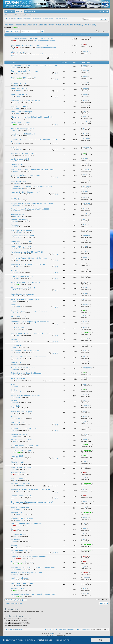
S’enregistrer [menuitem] (107, 12)
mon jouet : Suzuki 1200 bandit (23, 134)
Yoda (17, 266)
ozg (84, 400)
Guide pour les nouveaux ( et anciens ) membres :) (31, 45)
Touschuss (16, 183)
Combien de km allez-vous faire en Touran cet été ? (31, 490)
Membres (31, 12)
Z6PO (84, 467)
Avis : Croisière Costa (19, 316)
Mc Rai (85, 159)
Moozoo (15, 504)
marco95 (16, 436)
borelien (18, 103)
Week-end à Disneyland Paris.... (23, 77)
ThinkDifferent (87, 333)
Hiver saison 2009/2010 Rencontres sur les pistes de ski (33, 170)
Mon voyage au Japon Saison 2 (23, 247)
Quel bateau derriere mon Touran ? (25, 445)
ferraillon (85, 258)
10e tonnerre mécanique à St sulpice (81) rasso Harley (32, 117)
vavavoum (16, 130)
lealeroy (85, 77)
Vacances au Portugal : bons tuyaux (25, 299)
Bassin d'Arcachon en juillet (22, 411)
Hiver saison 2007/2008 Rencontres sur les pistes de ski (33, 333)
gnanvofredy (86, 38)
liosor (17, 413)
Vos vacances (16, 270)
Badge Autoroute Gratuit (21, 122)
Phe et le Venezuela (19, 478)
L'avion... (15, 339)
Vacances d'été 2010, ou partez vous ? (26, 175)
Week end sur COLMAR (20, 507)
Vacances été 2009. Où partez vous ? (25, 192)
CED (84, 539)
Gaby (15, 40)
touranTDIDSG (18, 79)
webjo (17, 177)
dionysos (16, 194)
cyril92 (18, 73)
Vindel (18, 285)
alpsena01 (16, 403)
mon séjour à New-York (20, 88)
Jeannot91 (86, 339)
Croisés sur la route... (19, 473)
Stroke (15, 301)
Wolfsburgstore (17, 211)
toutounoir (18, 91)
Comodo (16, 222)
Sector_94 (16, 591)
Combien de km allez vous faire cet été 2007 (28, 264)
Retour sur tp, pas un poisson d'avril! (26, 101)
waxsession (86, 304)
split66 (15, 580)
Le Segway (15, 545)
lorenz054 (16, 54)
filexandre (85, 518)
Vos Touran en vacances (21, 484)
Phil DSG (18, 232)
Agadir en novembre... (20, 95)
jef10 (17, 47)
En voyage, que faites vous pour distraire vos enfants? (32, 502)
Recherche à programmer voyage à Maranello (29, 311)
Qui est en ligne (11, 609)
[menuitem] (92, 12)
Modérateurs (16, 27)
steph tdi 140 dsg (87, 502)
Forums (20, 12)
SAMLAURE (86, 406)
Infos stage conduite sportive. (23, 294)
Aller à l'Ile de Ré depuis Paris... (23, 128)
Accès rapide (7, 12)
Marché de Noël (17, 462)
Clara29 (15, 68)
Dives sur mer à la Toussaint (22, 467)
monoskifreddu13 (18, 189)
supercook (86, 52)
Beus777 (85, 594)
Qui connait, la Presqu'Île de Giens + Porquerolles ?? (31, 187)
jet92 (17, 324)
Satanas (85, 439)
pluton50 (18, 509)
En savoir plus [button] (66, 640)
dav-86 (15, 124)
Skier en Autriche (18, 164)
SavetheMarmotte (88, 367)
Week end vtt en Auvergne (21, 111)
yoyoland (16, 575)
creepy (85, 270)
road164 (15, 227)
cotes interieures (18, 345)
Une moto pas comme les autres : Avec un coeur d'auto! (33, 567)
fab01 (84, 153)
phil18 (15, 161)
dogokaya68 (86, 147)
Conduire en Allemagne (20, 220)
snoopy (85, 507)
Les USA (14, 305)
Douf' (15, 296)
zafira (84, 241)
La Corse (15, 147)
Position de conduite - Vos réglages (25, 71)
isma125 (85, 219)
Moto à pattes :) (17, 362)
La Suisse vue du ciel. (19, 83)
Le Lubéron (16, 540)
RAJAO (18, 419)
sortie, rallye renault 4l (20, 159)
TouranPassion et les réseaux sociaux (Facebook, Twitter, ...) (35, 38)
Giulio (15, 536)
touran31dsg (86, 122)
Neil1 (17, 272)
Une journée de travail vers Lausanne (26, 351)
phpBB (51, 633)
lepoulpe (85, 362)
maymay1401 (86, 169)
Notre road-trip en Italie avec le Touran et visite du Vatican (34, 65)
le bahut (18, 119)
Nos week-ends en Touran (21, 550)
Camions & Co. (17, 513)
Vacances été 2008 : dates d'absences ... (27, 282)
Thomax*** (86, 578)
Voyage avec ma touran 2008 (22, 236)
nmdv (15, 347)
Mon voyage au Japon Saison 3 (23, 241)
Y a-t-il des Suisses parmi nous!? (24, 368)
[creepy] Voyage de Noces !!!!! (23, 276)
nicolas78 (85, 83)
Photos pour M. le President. (22, 518)
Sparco (18, 585)
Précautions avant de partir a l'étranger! (27, 373)
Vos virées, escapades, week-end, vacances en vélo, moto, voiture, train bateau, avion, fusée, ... (51, 25)
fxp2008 (85, 208)
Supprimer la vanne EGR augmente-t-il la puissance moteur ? (34, 140)
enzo (84, 264)
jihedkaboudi (19, 238)
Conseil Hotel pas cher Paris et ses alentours (29, 556)
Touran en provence (19, 534)
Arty (53, 635)
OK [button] (100, 640)
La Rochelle (16, 406)
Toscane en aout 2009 (20, 225)
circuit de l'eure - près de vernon (24, 154)
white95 (15, 136)
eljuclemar (19, 150)
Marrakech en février (19, 434)
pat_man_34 (86, 186)
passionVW (21, 486)
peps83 (85, 588)
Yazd (13, 384)
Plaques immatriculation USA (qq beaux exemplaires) (32, 203)
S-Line (18, 254)
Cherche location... (18, 589)
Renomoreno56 (18, 205)
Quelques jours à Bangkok (21, 451)
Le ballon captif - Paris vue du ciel (24, 428)
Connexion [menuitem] (104, 12)
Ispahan (14, 390)
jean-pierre (86, 106)
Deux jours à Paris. (19, 422)
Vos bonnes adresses (19, 578)
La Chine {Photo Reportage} (22, 583)
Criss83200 (86, 139)
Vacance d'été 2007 (19, 378)
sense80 (85, 164)
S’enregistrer (29, 15)
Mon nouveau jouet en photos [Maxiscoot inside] (30, 322)
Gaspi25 (16, 85)
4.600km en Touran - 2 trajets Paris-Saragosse (29, 258)
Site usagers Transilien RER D (23, 230)
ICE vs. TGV (15, 198)
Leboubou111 (86, 203)
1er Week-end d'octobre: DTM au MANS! (27, 252)
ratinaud (85, 428)
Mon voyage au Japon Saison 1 (23, 288)
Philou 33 (85, 71)
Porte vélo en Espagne (20, 106)
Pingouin (18, 341)
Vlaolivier (16, 166)
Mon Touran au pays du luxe (22, 440)
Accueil (11, 12)
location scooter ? (18, 328)
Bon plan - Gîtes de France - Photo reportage (29, 357)
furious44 (16, 313)
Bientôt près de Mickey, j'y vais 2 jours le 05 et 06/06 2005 (34, 594)
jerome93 (85, 133)
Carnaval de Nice (18, 417)
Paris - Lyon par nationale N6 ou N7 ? (26, 395)
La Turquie (15, 401)
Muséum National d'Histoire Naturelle (26, 523)
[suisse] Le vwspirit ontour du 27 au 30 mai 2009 (30, 209)
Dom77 (85, 230)
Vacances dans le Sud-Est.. (21, 496)
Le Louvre (15, 529)
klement (18, 143)
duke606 (16, 370)
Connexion (19, 15)
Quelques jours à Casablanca (23, 562)
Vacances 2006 (17, 456)
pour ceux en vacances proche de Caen (27, 573)
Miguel (18, 108)
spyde (84, 299)
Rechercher (10, 15)
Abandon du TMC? (18, 214)
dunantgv (85, 198)
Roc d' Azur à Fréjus (19, 181)
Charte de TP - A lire (19, 52)
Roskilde (18, 515)
